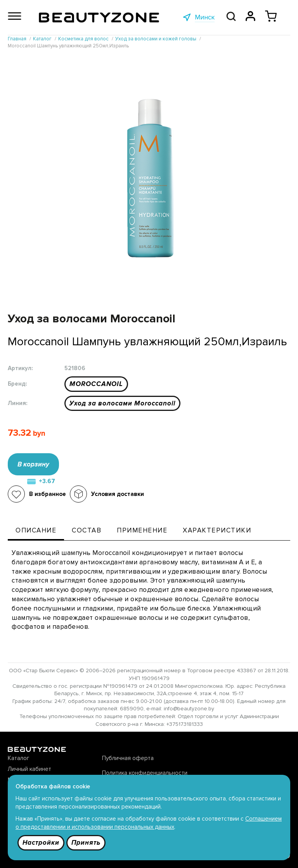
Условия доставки (118, 494)
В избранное (48, 494)
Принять (86, 843)
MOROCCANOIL (96, 384)
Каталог (18, 758)
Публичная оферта (128, 758)
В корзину (33, 464)
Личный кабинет (29, 769)
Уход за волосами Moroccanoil (122, 403)
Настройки (41, 843)
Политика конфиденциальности (145, 773)
